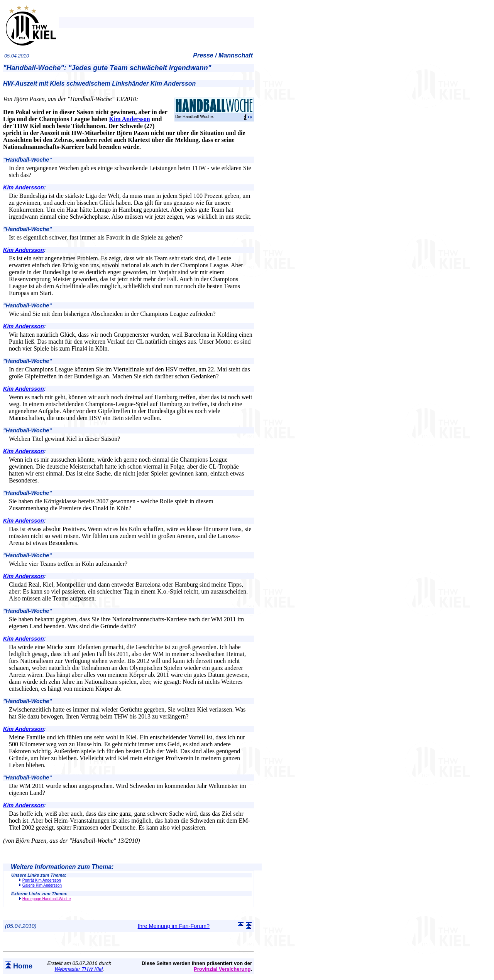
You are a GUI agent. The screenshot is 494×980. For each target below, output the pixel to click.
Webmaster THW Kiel (79, 969)
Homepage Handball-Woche (47, 899)
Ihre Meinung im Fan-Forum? (174, 926)
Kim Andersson (129, 119)
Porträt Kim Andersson (42, 880)
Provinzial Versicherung (222, 969)
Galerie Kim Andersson (42, 885)
